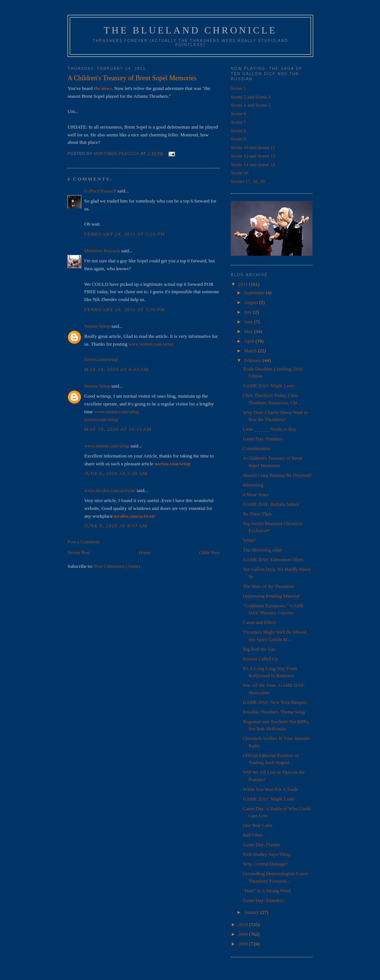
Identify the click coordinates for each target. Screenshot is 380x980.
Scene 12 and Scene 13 (253, 156)
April (250, 341)
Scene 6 (238, 114)
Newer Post (79, 552)
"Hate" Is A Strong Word (267, 891)
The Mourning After (262, 550)
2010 (244, 924)
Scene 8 (238, 131)
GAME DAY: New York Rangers (275, 702)
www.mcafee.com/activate (110, 490)
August (252, 302)
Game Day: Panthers (263, 439)
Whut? (249, 540)
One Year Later (257, 825)
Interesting (253, 485)
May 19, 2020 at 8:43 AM (117, 369)
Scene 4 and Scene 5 (251, 105)
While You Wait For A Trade (270, 789)
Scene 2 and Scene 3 (251, 97)
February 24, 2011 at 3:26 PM (125, 234)
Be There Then (257, 514)
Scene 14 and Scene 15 (253, 164)
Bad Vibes (253, 835)
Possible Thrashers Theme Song (274, 712)
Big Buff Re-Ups (259, 649)
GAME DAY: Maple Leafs (269, 386)
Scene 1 (238, 88)
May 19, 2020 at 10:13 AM (118, 429)
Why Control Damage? (265, 864)
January (252, 912)
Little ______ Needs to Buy (269, 429)
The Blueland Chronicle (191, 30)
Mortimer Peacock (102, 251)
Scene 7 (238, 122)
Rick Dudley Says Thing (266, 854)
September (255, 293)
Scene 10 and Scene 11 (253, 147)
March (251, 351)
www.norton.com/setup (151, 344)
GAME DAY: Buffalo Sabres (271, 504)
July (249, 312)
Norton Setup (97, 326)
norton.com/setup (101, 359)
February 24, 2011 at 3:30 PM (125, 309)
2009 (244, 934)
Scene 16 (240, 173)
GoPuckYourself (100, 191)
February (253, 360)
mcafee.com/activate (134, 516)
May (249, 331)
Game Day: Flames (261, 845)
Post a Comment (83, 542)
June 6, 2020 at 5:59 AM (116, 473)
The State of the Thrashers (268, 586)
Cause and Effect (259, 622)
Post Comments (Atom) (117, 566)
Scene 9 (238, 139)
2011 (244, 284)
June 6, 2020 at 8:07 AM (116, 526)
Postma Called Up (260, 659)
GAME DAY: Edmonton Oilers (273, 559)
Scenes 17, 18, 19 (248, 181)
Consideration (256, 448)
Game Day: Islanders (263, 900)
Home (145, 552)
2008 (244, 944)
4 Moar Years (256, 494)
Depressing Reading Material (271, 596)
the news (103, 88)
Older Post (209, 552)
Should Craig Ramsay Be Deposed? (277, 475)
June (249, 322)
